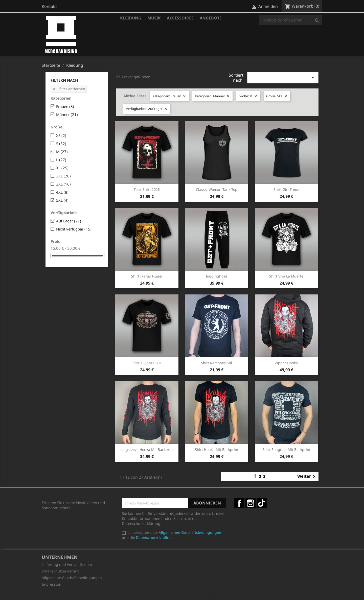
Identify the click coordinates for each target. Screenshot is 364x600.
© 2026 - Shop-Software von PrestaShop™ (182, 593)
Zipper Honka (286, 363)
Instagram (251, 503)
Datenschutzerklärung (61, 571)
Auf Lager (69, 221)
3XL (63, 184)
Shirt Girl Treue (286, 189)
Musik (154, 18)
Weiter (307, 477)
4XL (62, 192)
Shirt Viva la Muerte (286, 276)
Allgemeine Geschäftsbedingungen (72, 578)
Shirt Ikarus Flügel (147, 276)
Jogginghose (217, 276)
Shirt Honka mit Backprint (217, 449)
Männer (67, 114)
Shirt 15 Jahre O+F (147, 363)
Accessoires (180, 18)
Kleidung (131, 18)
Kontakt (49, 6)
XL (62, 168)
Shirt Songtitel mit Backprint (286, 449)
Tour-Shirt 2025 (147, 189)
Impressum (51, 584)
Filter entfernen (69, 89)
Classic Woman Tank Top (217, 189)
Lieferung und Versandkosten (67, 564)
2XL (63, 176)
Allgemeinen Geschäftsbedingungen (190, 532)
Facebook (239, 503)
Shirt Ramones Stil (217, 363)
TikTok (262, 503)
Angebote (211, 18)
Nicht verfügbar (74, 229)
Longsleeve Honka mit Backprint (147, 449)
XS (61, 135)
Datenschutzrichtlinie (154, 537)
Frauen (65, 106)
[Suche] (291, 20)
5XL (62, 200)
